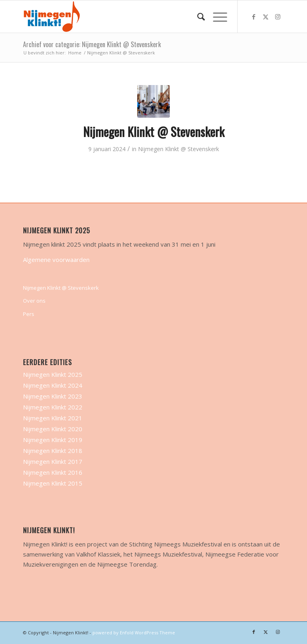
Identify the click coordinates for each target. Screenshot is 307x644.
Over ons (34, 301)
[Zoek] (197, 17)
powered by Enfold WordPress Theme (134, 633)
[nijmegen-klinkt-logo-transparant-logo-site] (127, 17)
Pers (29, 314)
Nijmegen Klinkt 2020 (53, 429)
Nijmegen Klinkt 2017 (53, 461)
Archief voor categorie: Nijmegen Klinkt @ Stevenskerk (92, 44)
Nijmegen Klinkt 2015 (53, 483)
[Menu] (216, 17)
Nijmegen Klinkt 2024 (53, 385)
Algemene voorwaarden (56, 260)
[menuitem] (197, 17)
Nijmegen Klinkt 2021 (53, 418)
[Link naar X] (266, 17)
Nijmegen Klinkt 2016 (53, 472)
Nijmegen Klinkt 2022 (53, 407)
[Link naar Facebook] (254, 17)
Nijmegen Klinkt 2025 (53, 374)
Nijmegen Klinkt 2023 (53, 396)
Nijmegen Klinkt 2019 (53, 440)
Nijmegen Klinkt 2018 (53, 451)
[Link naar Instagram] (278, 17)
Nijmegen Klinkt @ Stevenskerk (154, 132)
